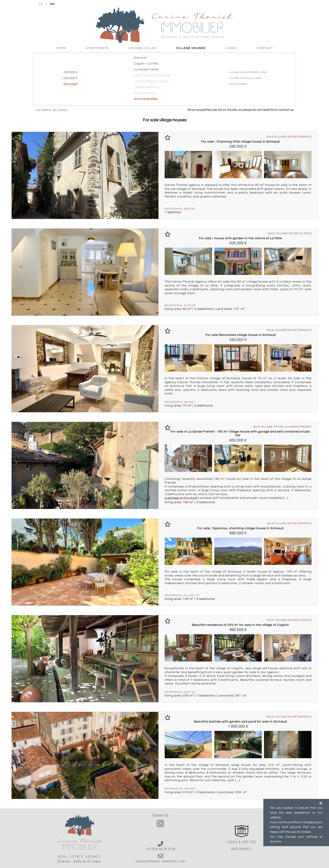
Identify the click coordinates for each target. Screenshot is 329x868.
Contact (265, 48)
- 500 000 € (70, 72)
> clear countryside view (248, 72)
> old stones (238, 84)
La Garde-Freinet (146, 69)
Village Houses (191, 48)
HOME (61, 48)
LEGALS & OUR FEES (242, 842)
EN (53, 4)
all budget (70, 84)
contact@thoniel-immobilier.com (161, 858)
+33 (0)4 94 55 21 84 (161, 846)
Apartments (97, 48)
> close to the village (245, 78)
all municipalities (146, 99)
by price (44, 110)
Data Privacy (241, 849)
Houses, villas (143, 48)
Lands (231, 48)
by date (60, 110)
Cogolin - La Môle (146, 64)
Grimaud (140, 58)
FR (41, 4)
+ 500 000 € (70, 78)
